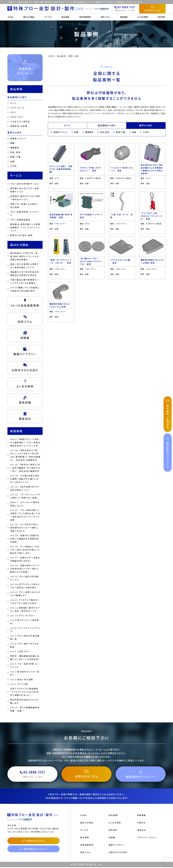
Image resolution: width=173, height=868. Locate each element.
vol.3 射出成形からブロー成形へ (25, 673)
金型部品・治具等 (19, 126)
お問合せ (141, 823)
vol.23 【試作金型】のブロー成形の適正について (25, 488)
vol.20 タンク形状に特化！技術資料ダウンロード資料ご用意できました (25, 528)
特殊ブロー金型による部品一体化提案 (25, 206)
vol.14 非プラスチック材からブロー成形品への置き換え (25, 586)
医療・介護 (15, 157)
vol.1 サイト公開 (19, 684)
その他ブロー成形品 (20, 121)
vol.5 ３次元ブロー (20, 651)
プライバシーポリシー (147, 838)
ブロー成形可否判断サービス (25, 184)
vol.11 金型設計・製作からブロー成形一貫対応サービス (25, 609)
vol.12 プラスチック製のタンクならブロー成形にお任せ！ (25, 601)
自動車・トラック (18, 138)
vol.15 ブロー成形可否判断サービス (25, 578)
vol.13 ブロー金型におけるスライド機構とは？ (25, 594)
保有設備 (124, 17)
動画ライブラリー (117, 846)
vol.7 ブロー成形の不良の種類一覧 (25, 637)
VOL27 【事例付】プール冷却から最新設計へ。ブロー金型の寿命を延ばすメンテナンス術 (25, 442)
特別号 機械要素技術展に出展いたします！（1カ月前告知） (25, 658)
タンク (13, 103)
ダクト (13, 112)
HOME (10, 17)
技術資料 (162, 17)
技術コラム (105, 17)
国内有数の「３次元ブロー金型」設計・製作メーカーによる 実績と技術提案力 (25, 256)
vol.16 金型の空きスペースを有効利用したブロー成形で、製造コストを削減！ (25, 569)
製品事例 (65, 17)
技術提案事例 (85, 17)
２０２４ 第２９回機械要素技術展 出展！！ (25, 709)
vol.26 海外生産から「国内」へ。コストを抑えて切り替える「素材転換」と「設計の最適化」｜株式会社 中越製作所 (25, 455)
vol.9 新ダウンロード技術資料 (25, 622)
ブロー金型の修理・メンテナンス (25, 213)
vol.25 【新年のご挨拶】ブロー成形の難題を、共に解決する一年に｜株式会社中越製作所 (25, 468)
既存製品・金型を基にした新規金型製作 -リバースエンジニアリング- (25, 227)
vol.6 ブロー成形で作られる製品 (25, 645)
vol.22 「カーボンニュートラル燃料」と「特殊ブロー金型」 (25, 496)
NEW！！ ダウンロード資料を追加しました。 (25, 504)
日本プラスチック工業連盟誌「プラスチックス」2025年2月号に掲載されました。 (25, 692)
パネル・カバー (17, 117)
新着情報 (142, 816)
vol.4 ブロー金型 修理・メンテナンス (25, 665)
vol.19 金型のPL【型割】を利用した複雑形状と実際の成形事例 (25, 539)
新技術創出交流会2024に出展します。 (24, 701)
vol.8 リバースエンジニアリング (25, 630)
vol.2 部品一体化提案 (22, 679)
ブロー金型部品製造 (20, 220)
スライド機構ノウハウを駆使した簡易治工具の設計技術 (25, 289)
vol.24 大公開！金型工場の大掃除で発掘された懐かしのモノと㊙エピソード (25, 479)
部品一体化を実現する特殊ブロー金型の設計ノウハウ (25, 266)
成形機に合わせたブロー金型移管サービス (25, 190)
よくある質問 (143, 17)
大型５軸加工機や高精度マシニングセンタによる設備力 (25, 281)
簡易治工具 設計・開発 (21, 235)
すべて (68, 125)
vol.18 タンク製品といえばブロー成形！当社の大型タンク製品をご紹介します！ (25, 550)
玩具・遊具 (15, 152)
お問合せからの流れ (118, 853)
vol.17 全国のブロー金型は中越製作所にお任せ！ (25, 559)
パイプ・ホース (17, 108)
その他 (14, 166)
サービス (48, 17)
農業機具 (15, 148)
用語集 (112, 838)
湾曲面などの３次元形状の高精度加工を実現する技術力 (25, 274)
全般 (13, 161)
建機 (13, 143)
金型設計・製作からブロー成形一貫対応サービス (25, 198)
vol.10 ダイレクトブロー (23, 616)
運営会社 (142, 831)
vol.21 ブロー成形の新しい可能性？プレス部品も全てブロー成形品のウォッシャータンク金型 (25, 515)
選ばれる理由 (29, 17)
